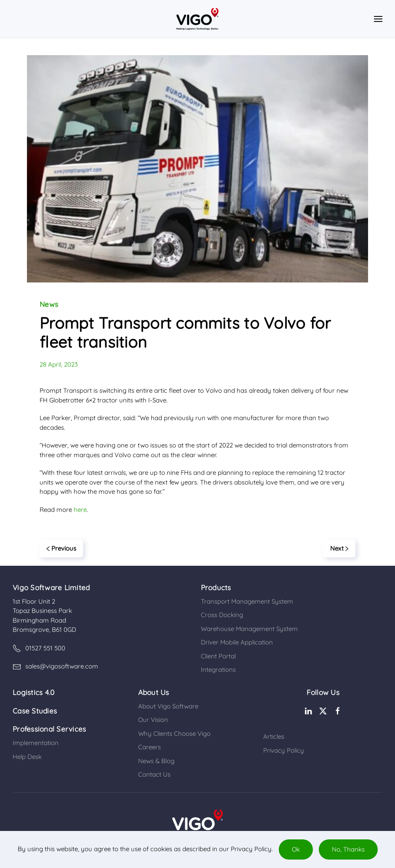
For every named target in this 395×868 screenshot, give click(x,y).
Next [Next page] (339, 548)
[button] (378, 19)
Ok (296, 849)
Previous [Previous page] (61, 548)
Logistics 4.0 (33, 692)
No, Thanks (348, 849)
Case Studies (35, 711)
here (80, 510)
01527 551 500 (39, 648)
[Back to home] (197, 19)
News (49, 304)
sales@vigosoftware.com (55, 666)
